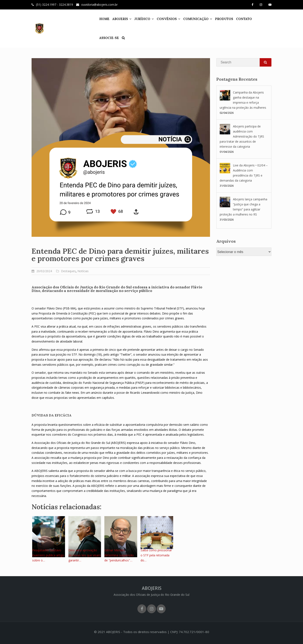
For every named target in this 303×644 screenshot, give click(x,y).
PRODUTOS (219, 19)
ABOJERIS (115, 19)
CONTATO (239, 19)
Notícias (83, 271)
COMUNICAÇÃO (191, 19)
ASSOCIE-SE (260, 19)
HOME (99, 19)
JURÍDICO (137, 19)
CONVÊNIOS (162, 19)
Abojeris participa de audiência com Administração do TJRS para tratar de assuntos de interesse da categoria (242, 136)
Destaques (68, 271)
